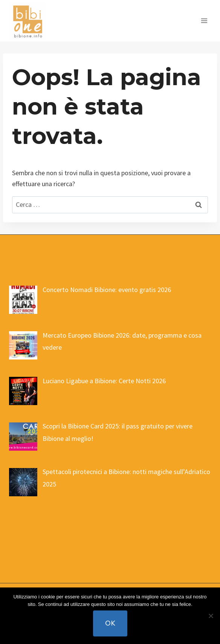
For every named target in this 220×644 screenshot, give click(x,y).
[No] (211, 616)
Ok (110, 623)
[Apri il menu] (204, 21)
